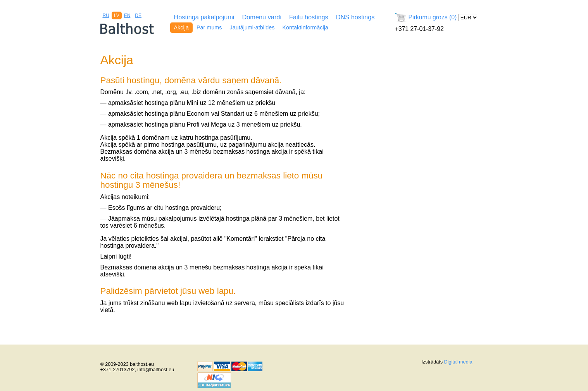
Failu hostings (309, 17)
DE (138, 15)
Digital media (458, 362)
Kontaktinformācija (305, 27)
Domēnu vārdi (262, 17)
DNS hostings (355, 17)
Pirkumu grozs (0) (433, 17)
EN (127, 15)
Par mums (209, 27)
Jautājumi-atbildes (252, 27)
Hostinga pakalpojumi (204, 17)
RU (106, 15)
